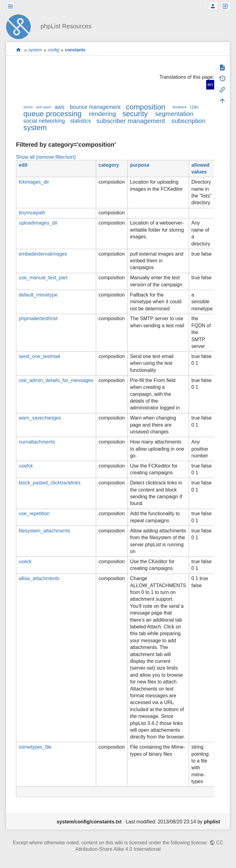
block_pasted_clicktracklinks (50, 483)
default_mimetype (38, 295)
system (35, 50)
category (109, 165)
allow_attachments (39, 578)
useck (25, 561)
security (135, 114)
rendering (102, 114)
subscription (189, 121)
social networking (44, 121)
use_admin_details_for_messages (56, 380)
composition (146, 107)
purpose (140, 165)
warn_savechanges (40, 418)
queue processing (52, 114)
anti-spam (44, 107)
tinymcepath (32, 213)
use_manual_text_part (43, 278)
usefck (26, 466)
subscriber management (131, 121)
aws (59, 107)
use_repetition (34, 514)
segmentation (174, 114)
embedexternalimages (43, 254)
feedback (180, 107)
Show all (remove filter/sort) (46, 157)
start (19, 50)
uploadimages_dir (38, 223)
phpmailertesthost (38, 319)
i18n (194, 107)
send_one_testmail (39, 356)
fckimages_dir (34, 182)
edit (23, 165)
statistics (81, 121)
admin (28, 107)
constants (75, 50)
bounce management (95, 107)
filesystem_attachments (44, 531)
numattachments (37, 442)
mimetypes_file (35, 747)
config (53, 50)
